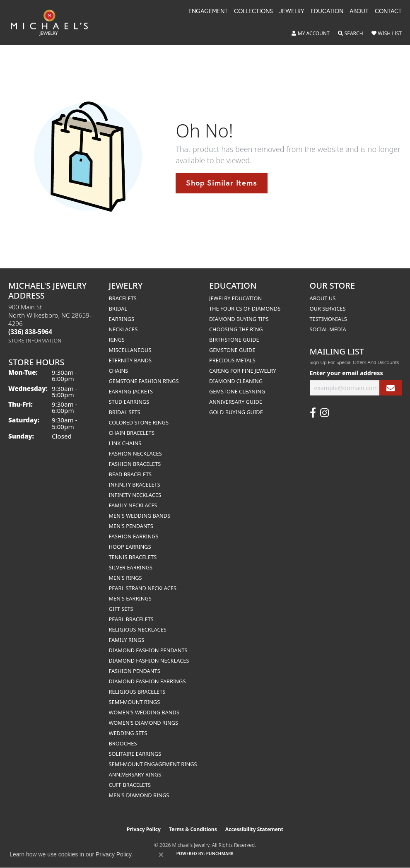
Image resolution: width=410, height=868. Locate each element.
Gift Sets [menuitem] (121, 609)
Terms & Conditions (193, 829)
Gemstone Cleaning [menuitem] (237, 391)
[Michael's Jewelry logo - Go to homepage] (53, 22)
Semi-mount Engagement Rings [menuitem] (153, 764)
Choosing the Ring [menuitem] (236, 329)
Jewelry (292, 12)
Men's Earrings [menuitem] (130, 598)
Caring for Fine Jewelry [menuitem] (243, 371)
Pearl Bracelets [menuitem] (131, 619)
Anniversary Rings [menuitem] (135, 774)
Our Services (328, 309)
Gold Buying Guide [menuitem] (236, 412)
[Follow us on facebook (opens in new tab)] (313, 413)
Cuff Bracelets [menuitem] (130, 785)
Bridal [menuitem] (118, 309)
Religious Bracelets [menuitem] (137, 692)
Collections (253, 12)
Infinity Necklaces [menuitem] (135, 495)
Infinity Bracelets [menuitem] (135, 485)
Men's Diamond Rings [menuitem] (139, 795)
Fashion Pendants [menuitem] (135, 671)
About (359, 12)
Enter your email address (346, 373)
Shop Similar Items (221, 183)
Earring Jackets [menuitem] (131, 391)
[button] (311, 34)
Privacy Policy (144, 829)
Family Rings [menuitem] (127, 640)
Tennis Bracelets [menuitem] (133, 557)
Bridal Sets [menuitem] (125, 412)
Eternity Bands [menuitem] (130, 360)
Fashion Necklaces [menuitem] (135, 453)
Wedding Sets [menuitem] (128, 733)
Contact (388, 12)
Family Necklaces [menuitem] (133, 505)
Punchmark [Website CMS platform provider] (220, 854)
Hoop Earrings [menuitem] (130, 547)
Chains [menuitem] (119, 371)
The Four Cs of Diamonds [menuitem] (245, 309)
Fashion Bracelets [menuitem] (135, 464)
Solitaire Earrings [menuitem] (135, 754)
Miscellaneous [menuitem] (130, 350)
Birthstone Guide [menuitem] (234, 340)
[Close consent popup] (161, 855)
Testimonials (328, 319)
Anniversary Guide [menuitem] (236, 402)
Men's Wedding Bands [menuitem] (140, 516)
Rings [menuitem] (117, 340)
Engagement (208, 12)
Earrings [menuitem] (122, 319)
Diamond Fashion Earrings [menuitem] (147, 681)
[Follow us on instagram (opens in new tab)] (324, 413)
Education (327, 12)
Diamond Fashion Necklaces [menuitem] (149, 661)
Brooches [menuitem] (123, 743)
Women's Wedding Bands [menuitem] (144, 712)
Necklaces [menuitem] (123, 329)
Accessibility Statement (254, 829)
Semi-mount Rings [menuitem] (135, 702)
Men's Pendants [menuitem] (131, 526)
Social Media (328, 329)
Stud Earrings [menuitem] (129, 402)
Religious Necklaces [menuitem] (138, 629)
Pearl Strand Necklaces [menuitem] (143, 588)
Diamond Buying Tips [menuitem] (239, 319)
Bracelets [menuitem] (123, 298)
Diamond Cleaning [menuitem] (236, 381)
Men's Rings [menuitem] (125, 578)
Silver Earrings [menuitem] (131, 567)
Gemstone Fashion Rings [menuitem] (144, 381)
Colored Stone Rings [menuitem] (139, 422)
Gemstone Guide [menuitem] (232, 350)
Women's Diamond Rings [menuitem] (144, 723)
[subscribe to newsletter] (391, 388)
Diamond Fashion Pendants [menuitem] (148, 650)
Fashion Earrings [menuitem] (134, 536)
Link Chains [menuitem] (125, 443)
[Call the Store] (30, 332)
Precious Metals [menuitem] (232, 360)
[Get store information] (35, 341)
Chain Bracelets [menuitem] (132, 433)
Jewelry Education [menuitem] (235, 298)
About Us (323, 298)
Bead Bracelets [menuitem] (130, 474)
